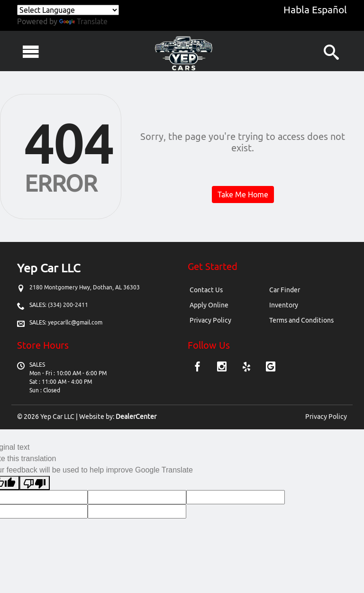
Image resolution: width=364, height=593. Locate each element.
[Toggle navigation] (31, 51)
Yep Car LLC (57, 417)
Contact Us (206, 290)
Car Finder (285, 290)
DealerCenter (136, 417)
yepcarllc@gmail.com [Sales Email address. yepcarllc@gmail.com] (75, 322)
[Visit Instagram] (223, 367)
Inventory (284, 305)
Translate (83, 21)
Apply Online (209, 305)
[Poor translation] (35, 483)
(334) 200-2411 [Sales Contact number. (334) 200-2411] (67, 305)
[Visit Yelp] (248, 367)
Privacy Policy (210, 320)
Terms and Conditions (301, 320)
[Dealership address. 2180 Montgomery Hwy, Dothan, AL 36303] (85, 287)
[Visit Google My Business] (271, 367)
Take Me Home (243, 195)
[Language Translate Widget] (68, 10)
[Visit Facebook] (199, 367)
